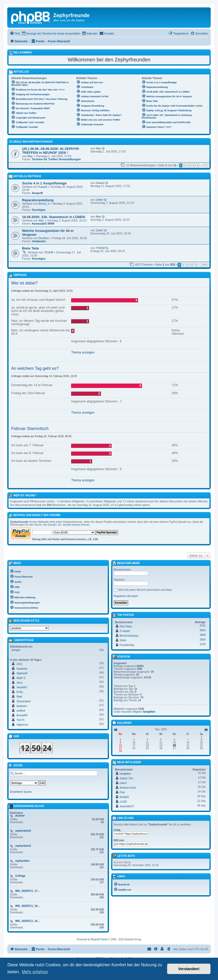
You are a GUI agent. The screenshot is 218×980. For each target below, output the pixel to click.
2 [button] (185, 165)
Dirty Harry (126, 626)
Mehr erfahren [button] (35, 972)
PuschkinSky (127, 645)
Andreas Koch (128, 788)
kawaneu (22, 706)
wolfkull (21, 711)
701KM (49, 252)
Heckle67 (22, 687)
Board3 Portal (99, 939)
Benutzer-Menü (126, 563)
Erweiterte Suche (21, 792)
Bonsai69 (22, 715)
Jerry (19, 683)
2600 (203, 640)
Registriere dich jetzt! (126, 596)
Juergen (16, 650)
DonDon (44, 238)
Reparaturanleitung (38, 200)
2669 (203, 635)
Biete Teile (30, 248)
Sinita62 (124, 797)
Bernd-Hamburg (129, 636)
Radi (19, 697)
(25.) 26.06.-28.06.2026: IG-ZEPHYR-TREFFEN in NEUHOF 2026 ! (51, 151)
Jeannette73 (127, 806)
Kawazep (22, 669)
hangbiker (149, 712)
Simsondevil (24, 701)
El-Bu (20, 692)
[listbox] (29, 628)
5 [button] (197, 165)
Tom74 (21, 720)
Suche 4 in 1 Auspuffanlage (44, 183)
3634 (203, 630)
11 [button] (206, 165)
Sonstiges (39, 210)
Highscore (22, 725)
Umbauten (39, 241)
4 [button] (193, 165)
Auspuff (37, 193)
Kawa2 (43, 187)
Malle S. (21, 678)
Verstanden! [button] (189, 969)
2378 (203, 644)
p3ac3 (123, 783)
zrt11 (19, 664)
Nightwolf (22, 673)
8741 (203, 626)
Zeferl (99, 200)
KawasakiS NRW (43, 224)
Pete (122, 792)
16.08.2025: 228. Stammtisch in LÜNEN (54, 217)
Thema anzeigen (83, 352)
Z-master (125, 631)
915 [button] (205, 265)
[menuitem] (15, 33)
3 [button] (189, 165)
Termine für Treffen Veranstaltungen (56, 159)
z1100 (123, 802)
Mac (30, 156)
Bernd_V (44, 204)
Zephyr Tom (127, 778)
